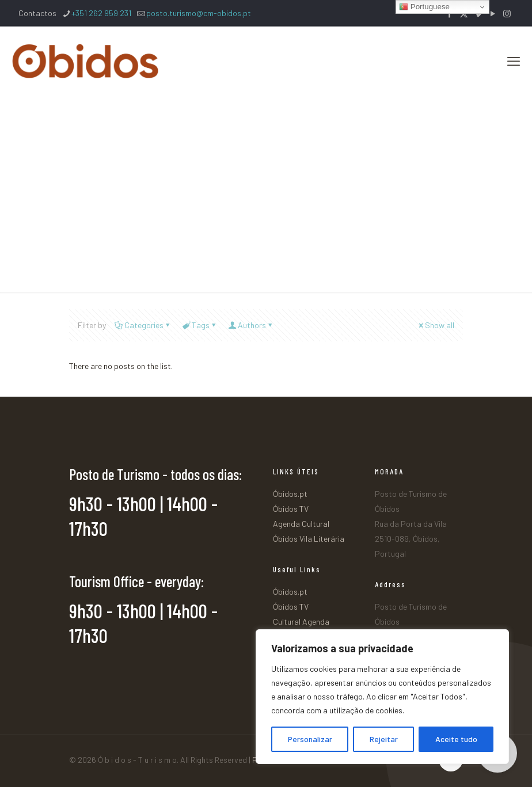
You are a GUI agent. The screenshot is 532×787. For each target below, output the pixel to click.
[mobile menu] (514, 60)
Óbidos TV (291, 509)
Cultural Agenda (301, 621)
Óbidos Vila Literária (309, 539)
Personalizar (310, 739)
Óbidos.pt (290, 494)
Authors (251, 325)
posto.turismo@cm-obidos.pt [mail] (199, 13)
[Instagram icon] (507, 13)
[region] (382, 697)
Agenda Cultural (301, 524)
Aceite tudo (456, 739)
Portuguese (424, 7)
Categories (143, 325)
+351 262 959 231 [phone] (101, 13)
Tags (200, 325)
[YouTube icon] (493, 13)
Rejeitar (384, 739)
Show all (436, 325)
